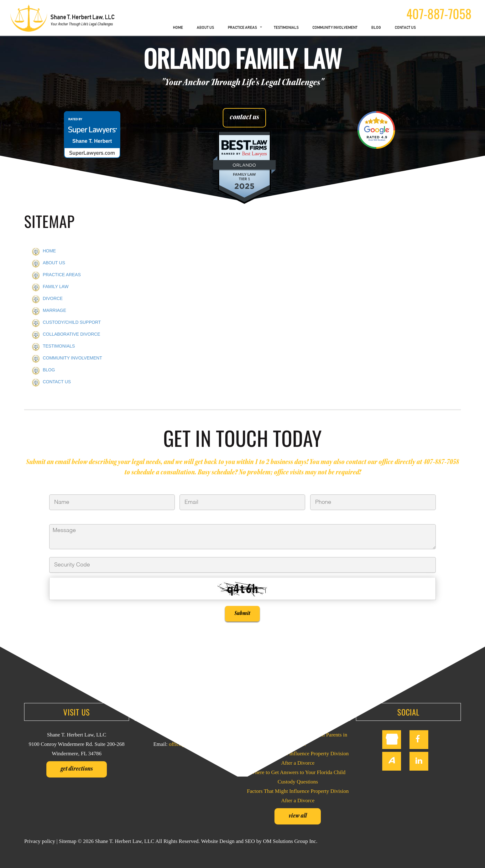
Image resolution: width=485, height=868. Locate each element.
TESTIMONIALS (286, 28)
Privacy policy (40, 841)
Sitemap (68, 841)
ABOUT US (205, 28)
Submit (242, 614)
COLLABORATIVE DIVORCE (71, 334)
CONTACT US (405, 28)
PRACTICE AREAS (242, 28)
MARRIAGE (54, 310)
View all (298, 816)
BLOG (376, 28)
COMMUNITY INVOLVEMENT (335, 28)
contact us (244, 118)
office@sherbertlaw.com (195, 744)
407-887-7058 (439, 13)
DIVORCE (53, 298)
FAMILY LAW (55, 287)
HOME (178, 28)
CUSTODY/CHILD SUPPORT (72, 322)
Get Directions (77, 769)
